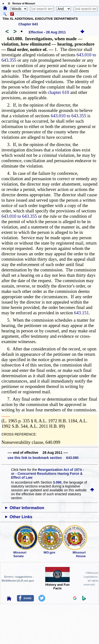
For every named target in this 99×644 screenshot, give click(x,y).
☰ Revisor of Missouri (20, 4)
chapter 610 (58, 92)
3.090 (57, 482)
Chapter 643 (28, 24)
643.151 (82, 313)
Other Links (21, 517)
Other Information (27, 508)
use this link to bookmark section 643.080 (43, 458)
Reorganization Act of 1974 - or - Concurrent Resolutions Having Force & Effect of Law (47, 474)
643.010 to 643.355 (69, 116)
